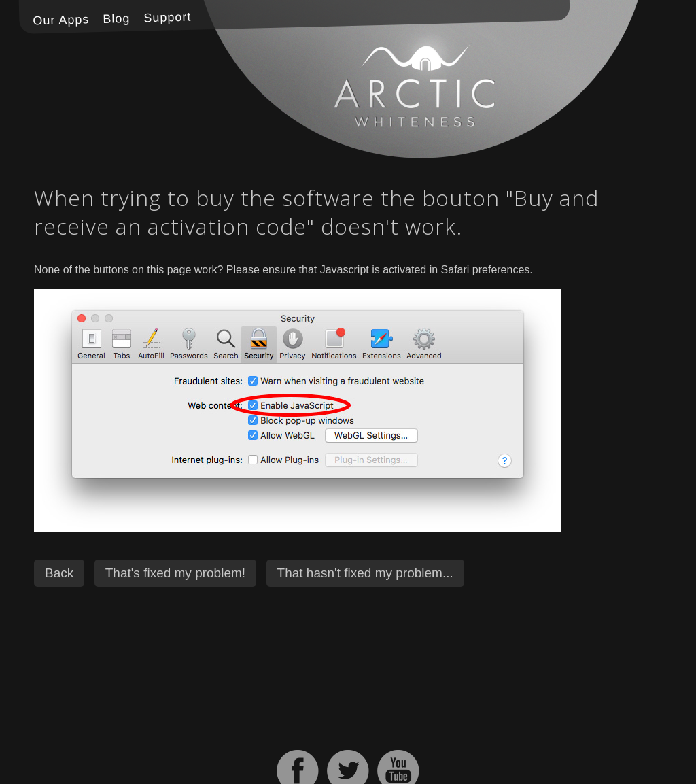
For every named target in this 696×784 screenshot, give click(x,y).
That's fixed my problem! (175, 573)
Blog (117, 19)
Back (59, 573)
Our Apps (61, 20)
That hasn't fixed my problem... (365, 573)
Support (168, 18)
